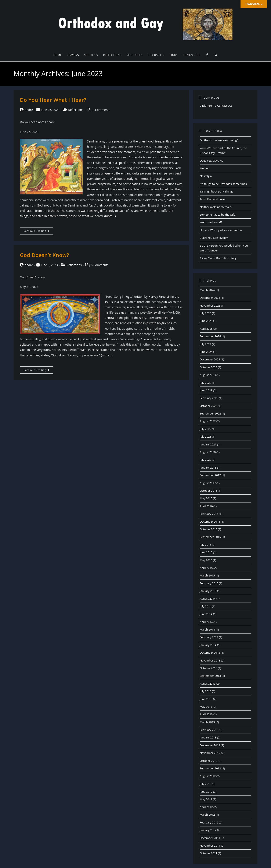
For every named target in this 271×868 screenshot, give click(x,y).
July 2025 (205, 313)
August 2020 (208, 452)
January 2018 (208, 467)
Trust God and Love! (213, 199)
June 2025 (206, 321)
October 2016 (208, 491)
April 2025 (206, 329)
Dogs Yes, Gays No (212, 160)
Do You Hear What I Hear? (53, 100)
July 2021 (205, 437)
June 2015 (206, 552)
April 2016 (206, 506)
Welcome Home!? (211, 222)
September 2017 (210, 475)
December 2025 (210, 298)
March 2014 (207, 629)
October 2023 (208, 367)
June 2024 (206, 352)
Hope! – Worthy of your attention (221, 230)
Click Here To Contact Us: (216, 106)
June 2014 (206, 614)
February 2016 (209, 514)
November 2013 (210, 660)
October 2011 (208, 853)
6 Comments (100, 265)
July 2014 (205, 606)
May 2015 (206, 560)
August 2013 (208, 684)
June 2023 (206, 390)
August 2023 (208, 375)
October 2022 (208, 406)
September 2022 (210, 413)
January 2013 (208, 737)
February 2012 (209, 822)
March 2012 (207, 815)
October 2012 (208, 761)
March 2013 (207, 722)
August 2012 (208, 776)
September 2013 (210, 676)
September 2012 (210, 768)
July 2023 (205, 383)
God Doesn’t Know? (45, 255)
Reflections (76, 110)
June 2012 (206, 791)
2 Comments (101, 110)
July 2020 (205, 460)
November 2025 (210, 306)
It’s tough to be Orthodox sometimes (223, 184)
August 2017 (208, 483)
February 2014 (209, 637)
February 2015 (209, 583)
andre (29, 110)
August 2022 (208, 421)
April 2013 (206, 714)
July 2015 (205, 545)
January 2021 (208, 444)
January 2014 (208, 645)
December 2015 (210, 522)
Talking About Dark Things (216, 191)
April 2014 (206, 622)
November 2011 (210, 846)
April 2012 (206, 807)
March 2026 (207, 290)
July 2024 (205, 344)
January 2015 (208, 591)
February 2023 (209, 398)
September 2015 (210, 537)
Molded (205, 168)
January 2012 (208, 830)
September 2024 (210, 336)
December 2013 (210, 653)
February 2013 (209, 730)
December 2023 (210, 359)
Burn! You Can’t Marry (214, 238)
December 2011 (210, 838)
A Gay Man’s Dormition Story (218, 258)
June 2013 (206, 699)
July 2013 (205, 691)
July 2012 (205, 784)
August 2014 (208, 599)
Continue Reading (38, 232)
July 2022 (205, 429)
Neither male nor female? (216, 207)
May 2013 (206, 707)
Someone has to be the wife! (218, 215)
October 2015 (208, 529)
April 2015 (206, 568)
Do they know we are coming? (219, 140)
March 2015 (207, 575)
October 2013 (208, 668)
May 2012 (206, 799)
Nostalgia (206, 176)
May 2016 (206, 498)
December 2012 (210, 745)
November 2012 (210, 753)
